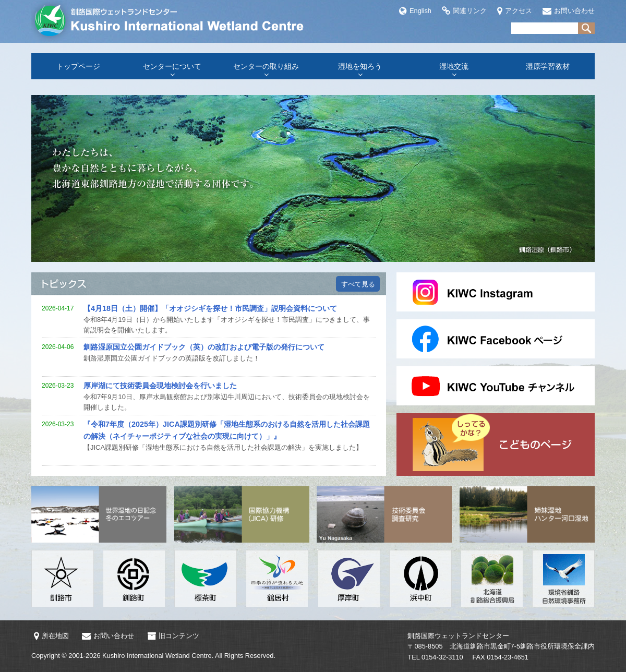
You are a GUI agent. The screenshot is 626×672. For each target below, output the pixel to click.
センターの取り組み (266, 66)
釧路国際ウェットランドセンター (172, 21)
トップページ (78, 66)
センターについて (172, 66)
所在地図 (51, 636)
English (415, 11)
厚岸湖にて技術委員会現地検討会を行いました (160, 386)
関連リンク (464, 11)
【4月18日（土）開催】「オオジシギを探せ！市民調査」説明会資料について (210, 308)
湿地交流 (454, 66)
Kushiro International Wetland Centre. (158, 656)
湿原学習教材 (548, 66)
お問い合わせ (569, 11)
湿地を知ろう (360, 66)
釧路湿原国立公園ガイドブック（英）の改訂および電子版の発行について (204, 347)
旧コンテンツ (173, 636)
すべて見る (358, 284)
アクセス (515, 11)
